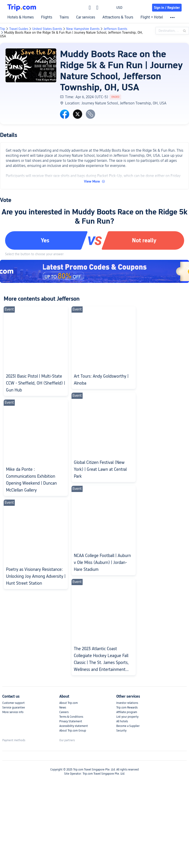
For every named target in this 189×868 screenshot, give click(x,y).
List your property (127, 717)
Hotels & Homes (21, 17)
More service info (13, 712)
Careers (64, 712)
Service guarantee (14, 708)
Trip (3, 29)
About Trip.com (69, 703)
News (63, 708)
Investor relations (127, 703)
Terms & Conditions (71, 717)
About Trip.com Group (73, 731)
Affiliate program (127, 712)
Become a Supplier (128, 726)
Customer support (13, 703)
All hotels (122, 721)
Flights (47, 17)
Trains (64, 17)
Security (121, 731)
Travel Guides (19, 29)
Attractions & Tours (118, 17)
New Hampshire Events (83, 29)
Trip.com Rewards (127, 708)
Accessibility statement (74, 726)
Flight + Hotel (152, 17)
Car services (86, 17)
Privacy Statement (71, 721)
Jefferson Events (115, 29)
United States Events (47, 29)
